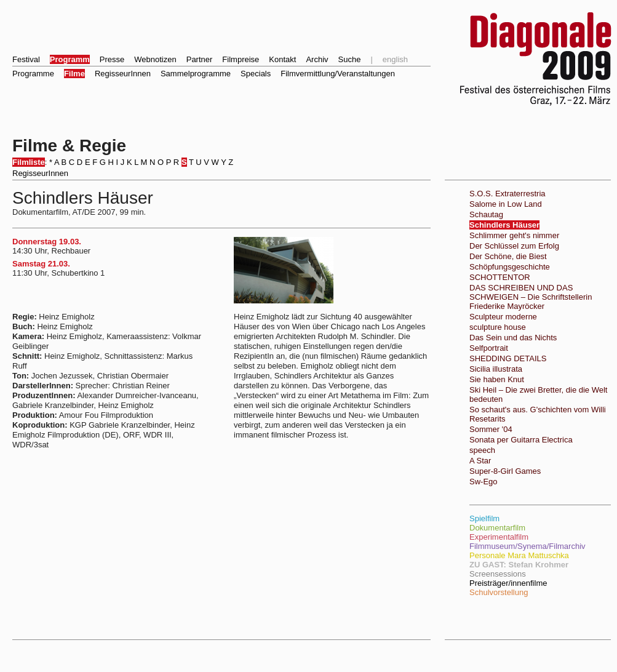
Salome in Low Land (506, 204)
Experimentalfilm (499, 537)
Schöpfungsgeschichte (510, 267)
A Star (480, 461)
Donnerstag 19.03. (47, 242)
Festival (26, 59)
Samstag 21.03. (41, 264)
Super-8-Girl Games (505, 471)
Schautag (486, 214)
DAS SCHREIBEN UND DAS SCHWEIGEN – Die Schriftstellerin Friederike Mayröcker (531, 297)
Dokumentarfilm (497, 528)
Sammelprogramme (196, 74)
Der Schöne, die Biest (508, 256)
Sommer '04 (491, 429)
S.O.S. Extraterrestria (508, 194)
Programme (33, 74)
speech (482, 450)
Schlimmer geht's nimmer (514, 235)
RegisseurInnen (123, 74)
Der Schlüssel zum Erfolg (514, 246)
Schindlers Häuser (504, 225)
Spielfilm (484, 518)
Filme (74, 74)
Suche (350, 59)
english (395, 59)
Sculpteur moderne (503, 317)
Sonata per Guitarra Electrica (521, 440)
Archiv (317, 59)
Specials (256, 74)
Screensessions (498, 574)
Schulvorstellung (499, 592)
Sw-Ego (484, 482)
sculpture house (498, 327)
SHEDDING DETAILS (508, 358)
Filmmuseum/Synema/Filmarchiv (527, 546)
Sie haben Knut (497, 379)
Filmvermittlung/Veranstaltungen (338, 74)
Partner (200, 59)
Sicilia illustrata (496, 369)
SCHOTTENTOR (500, 277)
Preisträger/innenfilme (508, 583)
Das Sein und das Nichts (513, 338)
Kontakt (282, 59)
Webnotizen (155, 59)
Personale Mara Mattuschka (519, 555)
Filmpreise (241, 59)
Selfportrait (489, 348)
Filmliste (29, 162)
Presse (112, 59)
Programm (70, 59)
